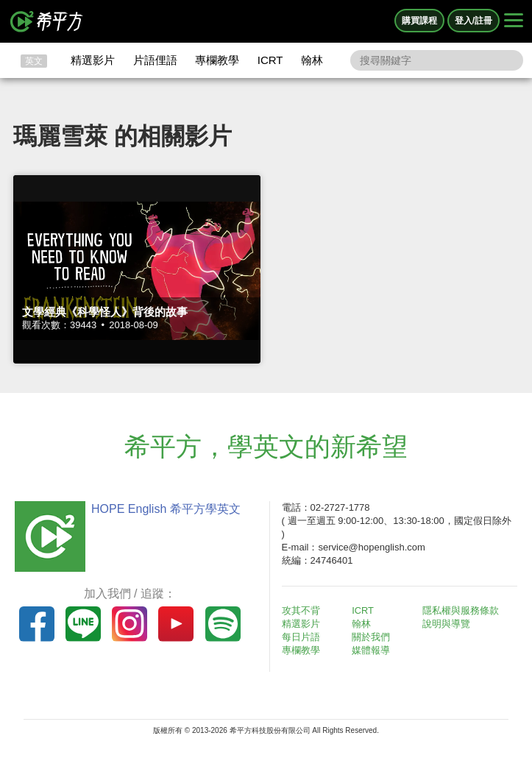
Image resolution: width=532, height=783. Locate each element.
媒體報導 (373, 650)
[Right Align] (514, 21)
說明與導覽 (448, 624)
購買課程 (419, 21)
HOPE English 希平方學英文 (164, 509)
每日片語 (303, 637)
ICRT (270, 60)
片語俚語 (155, 60)
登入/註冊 (474, 21)
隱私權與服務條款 (463, 610)
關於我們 (373, 637)
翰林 (312, 60)
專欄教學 (217, 60)
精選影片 (93, 60)
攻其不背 (303, 610)
